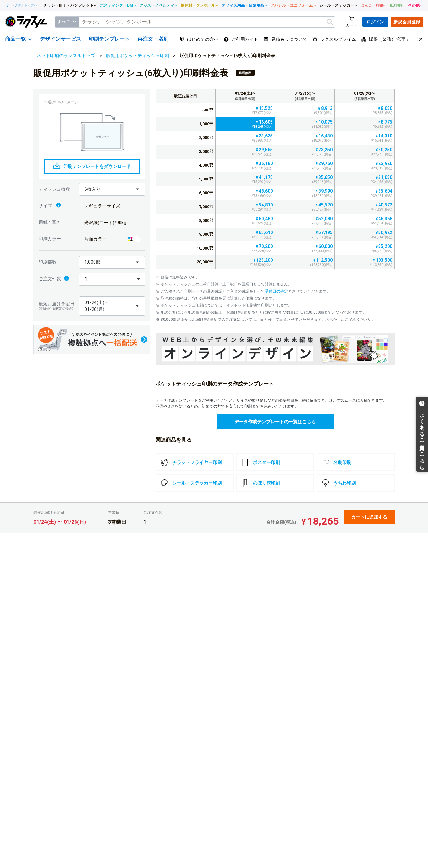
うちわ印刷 (339, 483)
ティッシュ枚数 (54, 189)
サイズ (50, 206)
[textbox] (207, 22)
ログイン (375, 22)
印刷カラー (50, 239)
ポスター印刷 (261, 462)
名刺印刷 (336, 462)
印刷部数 (48, 262)
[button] (112, 189)
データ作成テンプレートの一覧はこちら (275, 422)
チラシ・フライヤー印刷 (191, 462)
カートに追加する (369, 517)
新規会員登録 (407, 22)
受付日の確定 (276, 291)
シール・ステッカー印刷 (191, 483)
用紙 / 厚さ (49, 222)
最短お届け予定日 (57, 306)
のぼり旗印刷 (261, 483)
